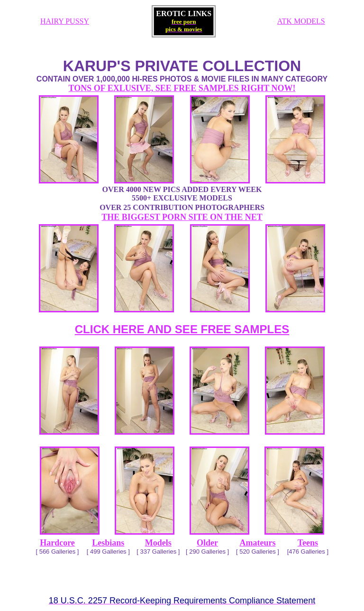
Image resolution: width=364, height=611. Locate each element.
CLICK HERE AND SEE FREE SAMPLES (182, 329)
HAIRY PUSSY (65, 21)
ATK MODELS (301, 21)
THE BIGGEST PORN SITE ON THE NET (182, 217)
